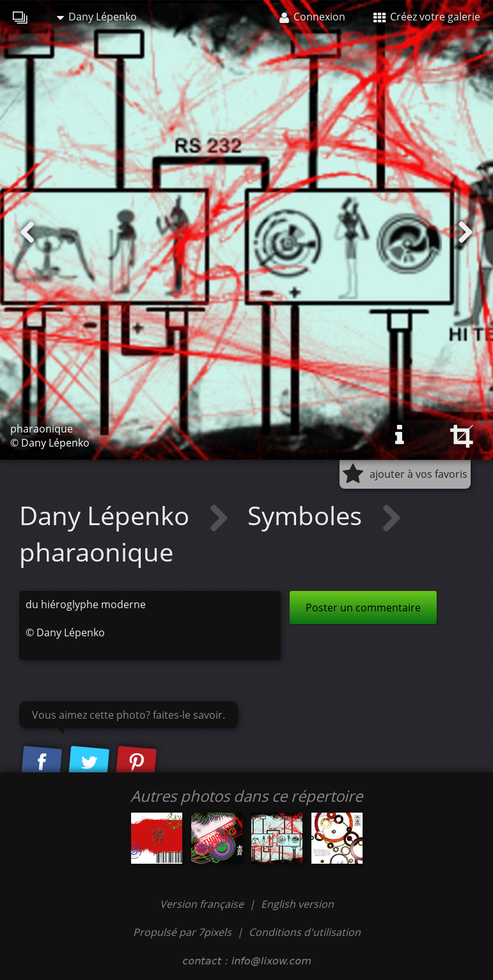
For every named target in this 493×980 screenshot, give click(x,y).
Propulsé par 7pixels (182, 932)
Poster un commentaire (363, 608)
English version (297, 904)
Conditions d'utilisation (305, 932)
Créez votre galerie (427, 17)
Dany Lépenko (97, 17)
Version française (203, 904)
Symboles (308, 515)
